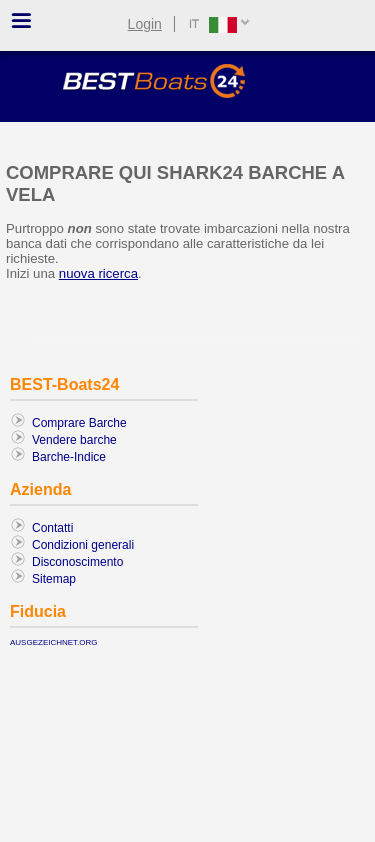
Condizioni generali (83, 545)
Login (145, 24)
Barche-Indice (69, 457)
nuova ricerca (98, 273)
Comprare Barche (79, 423)
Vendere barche (74, 440)
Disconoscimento (77, 562)
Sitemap (54, 579)
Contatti (52, 528)
